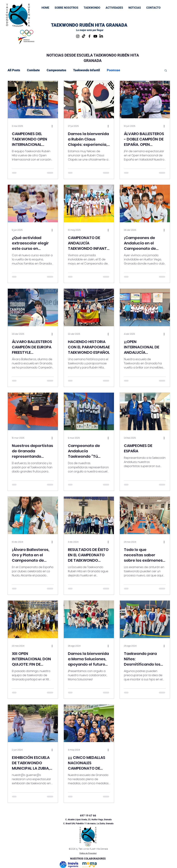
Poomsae (113, 70)
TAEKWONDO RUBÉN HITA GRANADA (89, 25)
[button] (92, 8)
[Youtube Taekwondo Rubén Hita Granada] (95, 36)
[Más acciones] (53, 126)
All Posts (14, 70)
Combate (33, 70)
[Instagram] (78, 36)
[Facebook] (89, 36)
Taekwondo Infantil (87, 70)
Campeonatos (56, 70)
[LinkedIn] (101, 36)
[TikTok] (84, 36)
